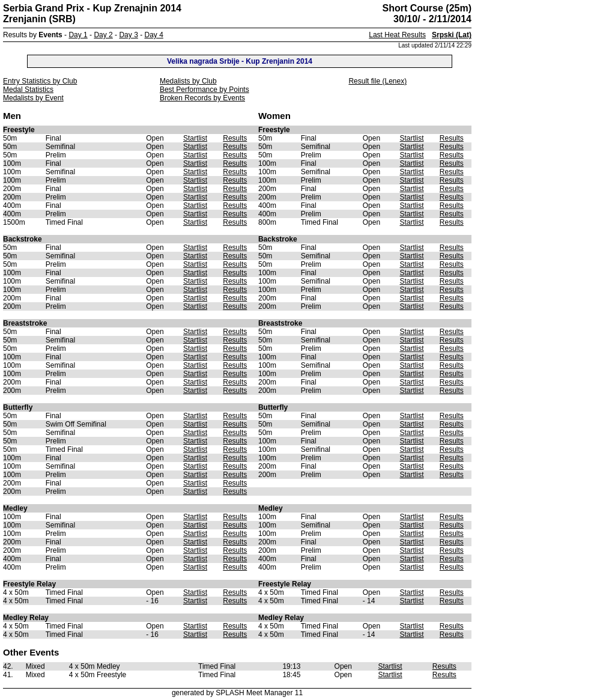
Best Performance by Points (204, 90)
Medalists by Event (33, 98)
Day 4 (153, 35)
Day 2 (103, 35)
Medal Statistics (28, 90)
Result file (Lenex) (377, 81)
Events (50, 35)
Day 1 (78, 35)
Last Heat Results (397, 35)
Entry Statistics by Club (40, 81)
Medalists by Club (188, 81)
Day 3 (128, 35)
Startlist (195, 138)
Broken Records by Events (202, 98)
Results (235, 138)
